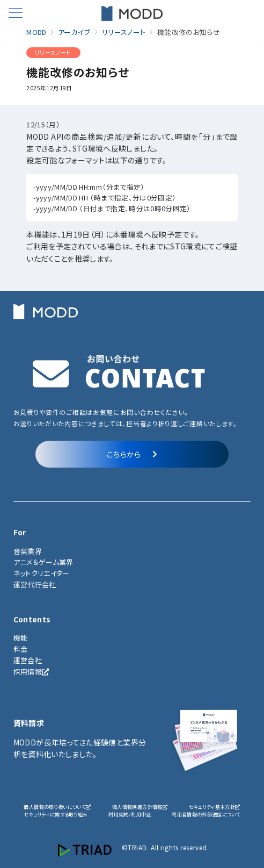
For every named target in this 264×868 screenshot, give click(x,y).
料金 (21, 649)
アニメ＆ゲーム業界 (43, 562)
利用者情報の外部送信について (206, 814)
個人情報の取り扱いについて (57, 807)
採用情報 (31, 672)
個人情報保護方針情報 (140, 807)
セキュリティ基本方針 (215, 807)
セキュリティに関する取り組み (56, 814)
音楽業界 (28, 551)
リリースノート (53, 52)
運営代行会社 (35, 584)
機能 (21, 638)
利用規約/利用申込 (130, 814)
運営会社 (28, 660)
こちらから (132, 454)
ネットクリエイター (42, 573)
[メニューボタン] (16, 14)
